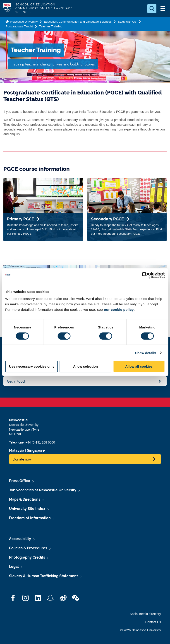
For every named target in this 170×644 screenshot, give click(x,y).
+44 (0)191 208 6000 (40, 442)
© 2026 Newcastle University (141, 630)
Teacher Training (51, 26)
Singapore (36, 450)
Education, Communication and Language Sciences (78, 22)
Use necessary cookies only (32, 366)
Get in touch (17, 381)
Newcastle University (24, 22)
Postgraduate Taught (19, 26)
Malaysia (17, 450)
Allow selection (85, 366)
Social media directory (145, 614)
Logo (7, 8)
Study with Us (127, 22)
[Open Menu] (163, 9)
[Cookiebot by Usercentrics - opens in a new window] (145, 275)
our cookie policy (119, 310)
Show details (146, 353)
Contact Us (153, 622)
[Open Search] (152, 9)
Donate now (22, 459)
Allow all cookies (139, 366)
